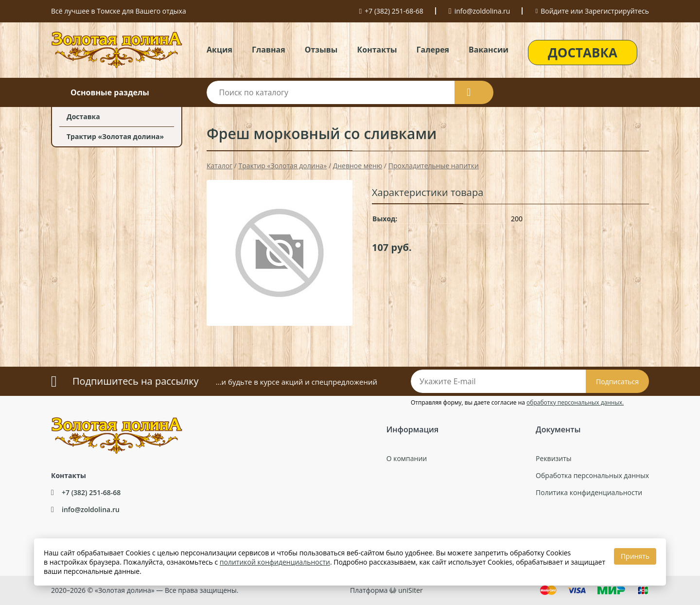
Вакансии (489, 50)
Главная (269, 50)
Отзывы (321, 50)
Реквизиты (553, 458)
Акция (219, 50)
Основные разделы (110, 92)
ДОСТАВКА (583, 53)
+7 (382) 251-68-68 (394, 11)
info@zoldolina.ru (482, 11)
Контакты (377, 50)
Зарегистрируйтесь (617, 11)
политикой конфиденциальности (275, 562)
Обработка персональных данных (592, 475)
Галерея (433, 50)
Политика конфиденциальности (589, 492)
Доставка (83, 116)
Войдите (555, 11)
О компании (407, 458)
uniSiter (411, 590)
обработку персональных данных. (575, 402)
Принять (635, 556)
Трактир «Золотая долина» (115, 136)
